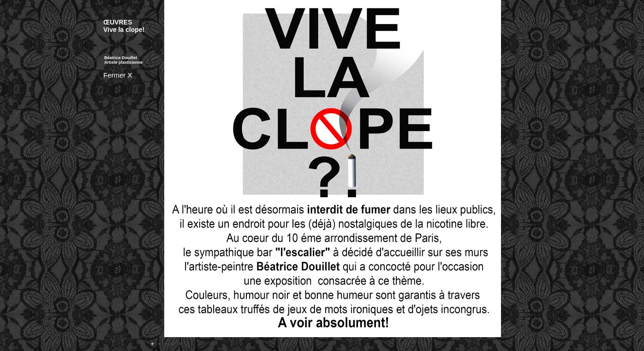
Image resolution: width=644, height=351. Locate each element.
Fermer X (118, 75)
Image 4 (173, 344)
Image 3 (167, 344)
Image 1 (153, 344)
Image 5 (180, 344)
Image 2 (160, 344)
